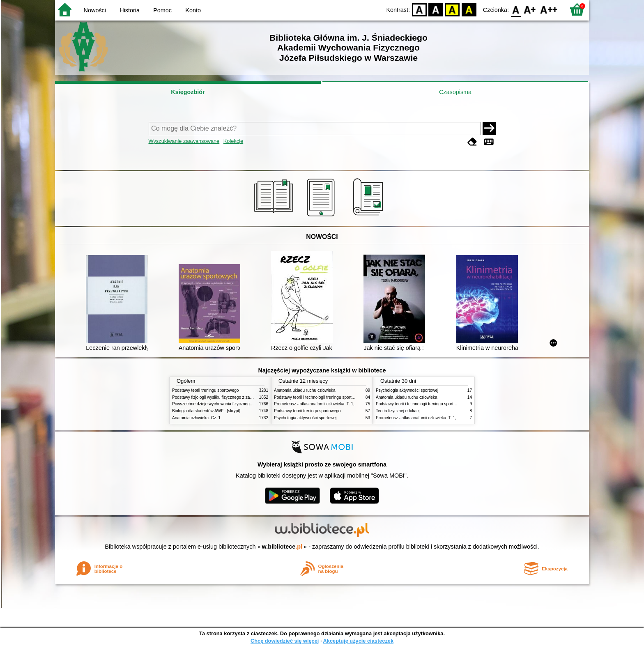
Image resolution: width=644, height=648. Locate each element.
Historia (130, 10)
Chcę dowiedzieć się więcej (285, 641)
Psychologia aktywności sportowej (305, 418)
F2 (549, 9)
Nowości (95, 10)
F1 (530, 9)
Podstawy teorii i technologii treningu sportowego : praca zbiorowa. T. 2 (339, 397)
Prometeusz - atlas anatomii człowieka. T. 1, (314, 404)
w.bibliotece (282, 547)
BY (469, 9)
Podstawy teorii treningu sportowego (205, 390)
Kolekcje (233, 141)
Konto (193, 10)
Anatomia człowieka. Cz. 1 (196, 418)
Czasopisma (455, 92)
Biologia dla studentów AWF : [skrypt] (206, 411)
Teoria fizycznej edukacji (398, 411)
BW (436, 9)
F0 (516, 9)
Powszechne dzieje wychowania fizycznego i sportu (219, 404)
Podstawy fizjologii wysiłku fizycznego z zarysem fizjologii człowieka (234, 397)
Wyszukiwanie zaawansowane (184, 141)
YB (452, 9)
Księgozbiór (188, 92)
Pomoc (162, 10)
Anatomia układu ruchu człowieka (305, 390)
